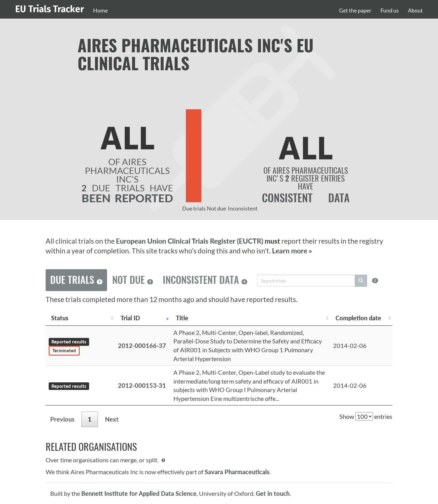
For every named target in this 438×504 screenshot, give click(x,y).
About (415, 10)
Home (100, 10)
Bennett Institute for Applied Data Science (139, 493)
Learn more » (292, 251)
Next (112, 419)
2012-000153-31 (142, 385)
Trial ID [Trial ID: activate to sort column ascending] (130, 318)
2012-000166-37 (142, 346)
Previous (62, 419)
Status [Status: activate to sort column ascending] (60, 318)
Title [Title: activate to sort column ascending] (182, 318)
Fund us (390, 10)
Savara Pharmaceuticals (237, 472)
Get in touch (273, 493)
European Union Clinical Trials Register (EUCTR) (190, 241)
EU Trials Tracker (50, 9)
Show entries (366, 416)
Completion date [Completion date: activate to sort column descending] (358, 318)
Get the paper (355, 10)
